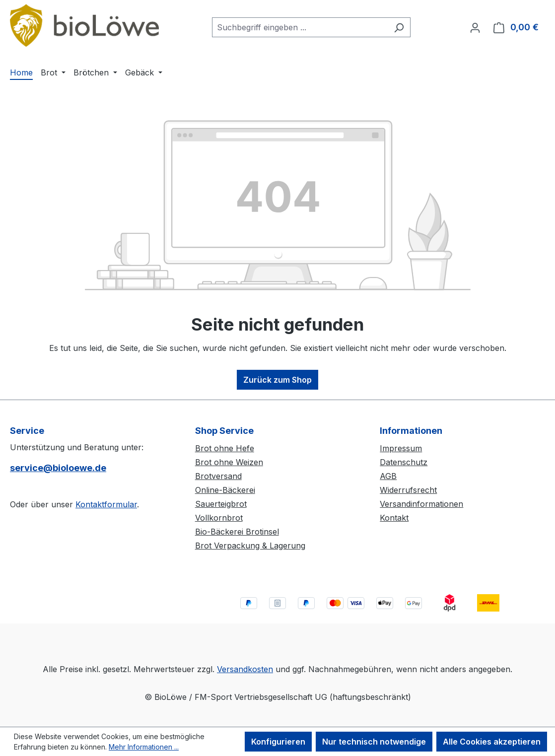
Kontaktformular (106, 504)
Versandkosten (245, 669)
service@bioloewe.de (58, 468)
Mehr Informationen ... (144, 747)
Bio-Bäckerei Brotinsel (237, 532)
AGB (388, 476)
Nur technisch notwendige (374, 742)
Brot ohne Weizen (229, 462)
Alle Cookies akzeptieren (492, 742)
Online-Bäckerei (225, 490)
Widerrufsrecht (408, 490)
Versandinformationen (421, 504)
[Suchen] (399, 27)
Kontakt (394, 518)
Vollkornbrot (219, 518)
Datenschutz (404, 462)
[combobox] (300, 27)
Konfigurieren (278, 742)
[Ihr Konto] (475, 27)
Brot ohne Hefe (225, 448)
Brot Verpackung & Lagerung (250, 546)
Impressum (401, 448)
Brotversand (218, 476)
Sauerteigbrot (221, 504)
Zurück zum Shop (277, 380)
